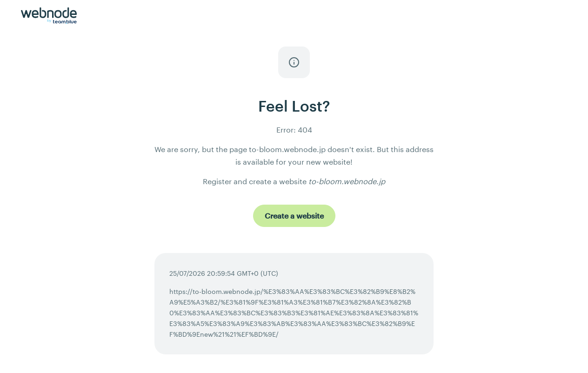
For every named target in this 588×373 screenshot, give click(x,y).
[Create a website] (294, 216)
